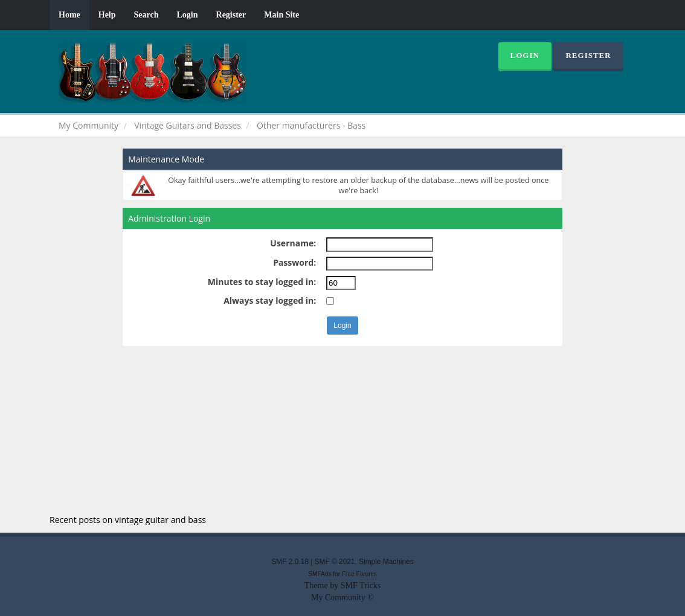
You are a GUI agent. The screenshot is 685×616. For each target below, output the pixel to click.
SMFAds (320, 574)
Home (69, 15)
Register (231, 15)
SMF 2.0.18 (290, 562)
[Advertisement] (342, 431)
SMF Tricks (361, 586)
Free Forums (359, 574)
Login (188, 15)
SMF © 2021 (335, 562)
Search (146, 15)
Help (107, 15)
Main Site (281, 15)
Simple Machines (386, 562)
